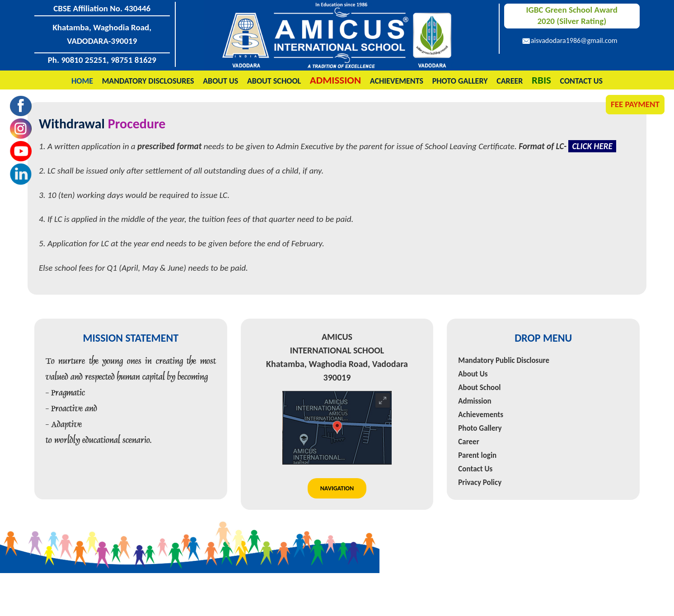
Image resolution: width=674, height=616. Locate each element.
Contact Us (581, 81)
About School (274, 81)
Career (510, 81)
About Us (220, 81)
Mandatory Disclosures (148, 81)
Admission (475, 401)
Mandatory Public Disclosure (504, 360)
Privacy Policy (480, 482)
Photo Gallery (460, 81)
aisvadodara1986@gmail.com (574, 40)
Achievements (397, 81)
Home (82, 81)
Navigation (337, 488)
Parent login (477, 455)
